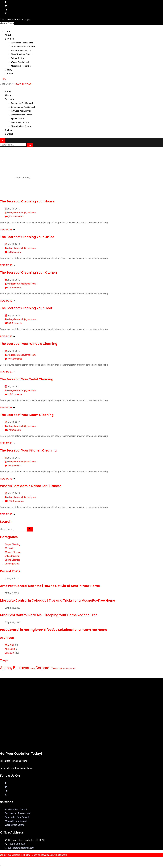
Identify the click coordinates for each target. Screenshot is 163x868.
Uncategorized (12, 564)
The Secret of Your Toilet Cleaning (27, 379)
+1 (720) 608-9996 (22, 84)
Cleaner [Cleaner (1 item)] (32, 669)
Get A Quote (7, 23)
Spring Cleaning (12, 560)
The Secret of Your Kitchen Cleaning (28, 450)
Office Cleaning (12, 556)
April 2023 (10, 649)
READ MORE (7, 230)
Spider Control (18, 58)
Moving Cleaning (13, 552)
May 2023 (10, 645)
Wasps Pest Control (20, 62)
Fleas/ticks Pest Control (22, 54)
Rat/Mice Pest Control (21, 50)
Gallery (8, 70)
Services (9, 39)
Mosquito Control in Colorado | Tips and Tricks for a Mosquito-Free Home (58, 601)
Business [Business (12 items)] (21, 668)
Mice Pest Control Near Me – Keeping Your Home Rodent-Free (49, 615)
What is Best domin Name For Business (31, 486)
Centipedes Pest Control (22, 43)
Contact (9, 74)
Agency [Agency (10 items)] (6, 668)
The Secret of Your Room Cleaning (27, 415)
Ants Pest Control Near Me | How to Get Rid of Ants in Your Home (50, 586)
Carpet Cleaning (13, 544)
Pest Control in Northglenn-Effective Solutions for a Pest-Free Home (54, 630)
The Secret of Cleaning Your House (27, 201)
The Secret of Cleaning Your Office (27, 237)
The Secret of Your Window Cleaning (29, 344)
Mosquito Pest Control (21, 66)
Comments (15, 216)
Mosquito (10, 548)
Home (8, 31)
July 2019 (10, 653)
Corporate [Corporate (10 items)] (44, 668)
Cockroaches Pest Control (23, 47)
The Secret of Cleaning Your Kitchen (28, 273)
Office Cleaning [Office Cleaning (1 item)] (70, 669)
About (8, 35)
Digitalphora (61, 855)
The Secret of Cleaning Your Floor (26, 308)
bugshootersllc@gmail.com (22, 213)
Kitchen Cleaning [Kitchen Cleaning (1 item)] (59, 669)
